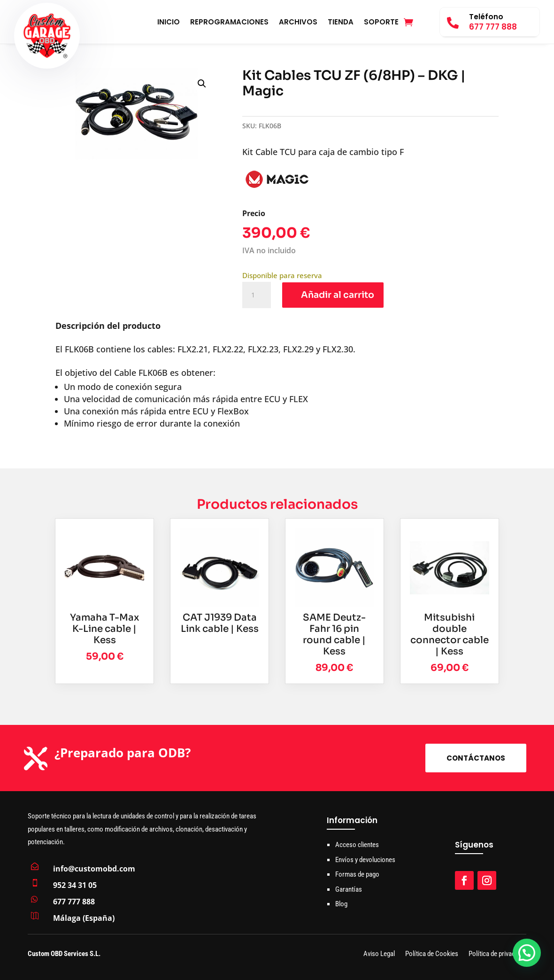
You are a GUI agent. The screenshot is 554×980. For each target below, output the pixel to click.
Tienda (341, 23)
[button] (202, 84)
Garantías (349, 889)
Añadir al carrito (338, 295)
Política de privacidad (497, 954)
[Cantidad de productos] (256, 295)
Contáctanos (476, 758)
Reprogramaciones (229, 23)
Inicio (169, 23)
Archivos (298, 23)
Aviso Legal (379, 954)
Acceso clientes (357, 845)
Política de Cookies (432, 954)
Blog (341, 904)
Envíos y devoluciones (365, 860)
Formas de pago (357, 874)
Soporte (381, 23)
